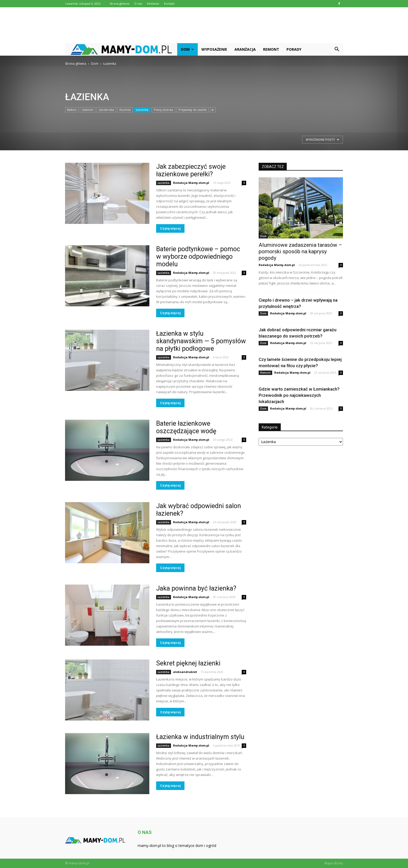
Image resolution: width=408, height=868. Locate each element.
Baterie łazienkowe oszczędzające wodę (186, 427)
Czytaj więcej (170, 228)
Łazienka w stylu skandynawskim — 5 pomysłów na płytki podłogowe (201, 341)
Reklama (153, 4)
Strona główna (119, 4)
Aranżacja (245, 49)
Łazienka (142, 110)
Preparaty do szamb (193, 110)
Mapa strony (334, 863)
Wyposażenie (214, 49)
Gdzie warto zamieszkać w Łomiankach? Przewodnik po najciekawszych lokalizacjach (299, 395)
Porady (294, 49)
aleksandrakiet (185, 672)
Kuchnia (125, 110)
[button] (337, 49)
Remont (271, 49)
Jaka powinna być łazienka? (196, 588)
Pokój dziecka (163, 110)
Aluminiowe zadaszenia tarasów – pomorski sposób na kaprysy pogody (300, 251)
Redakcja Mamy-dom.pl (191, 183)
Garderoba (106, 110)
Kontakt (169, 4)
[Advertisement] (204, 25)
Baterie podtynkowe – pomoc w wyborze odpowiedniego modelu (198, 257)
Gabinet (88, 110)
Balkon (72, 110)
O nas (138, 4)
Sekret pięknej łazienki (188, 663)
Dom (187, 49)
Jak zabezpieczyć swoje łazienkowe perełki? (191, 170)
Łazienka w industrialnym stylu (200, 737)
